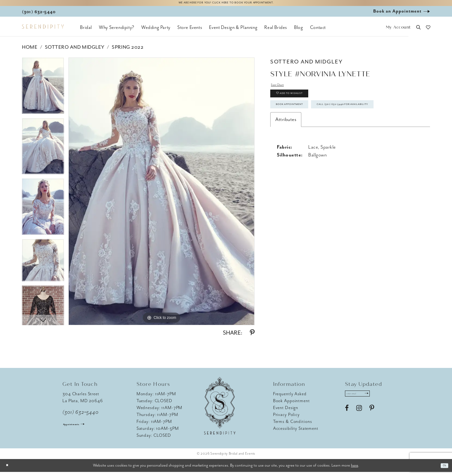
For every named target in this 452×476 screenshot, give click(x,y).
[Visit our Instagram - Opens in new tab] (359, 416)
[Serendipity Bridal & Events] (43, 31)
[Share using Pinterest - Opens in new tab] (252, 337)
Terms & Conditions (293, 426)
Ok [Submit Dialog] (442, 470)
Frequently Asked (290, 398)
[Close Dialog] (9, 470)
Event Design (286, 412)
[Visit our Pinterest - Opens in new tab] (372, 416)
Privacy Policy (286, 419)
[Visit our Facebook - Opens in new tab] (347, 416)
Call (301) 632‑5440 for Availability (323, 141)
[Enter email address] (366, 400)
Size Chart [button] (282, 90)
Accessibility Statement (296, 432)
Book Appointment (303, 123)
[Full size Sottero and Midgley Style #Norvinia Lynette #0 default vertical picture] (161, 195)
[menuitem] (86, 31)
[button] (398, 32)
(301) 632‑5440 (81, 416)
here (355, 469)
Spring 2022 (128, 51)
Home (30, 51)
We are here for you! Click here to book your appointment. (226, 5)
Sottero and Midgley (75, 51)
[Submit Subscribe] (382, 400)
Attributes (286, 159)
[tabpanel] (43, 92)
